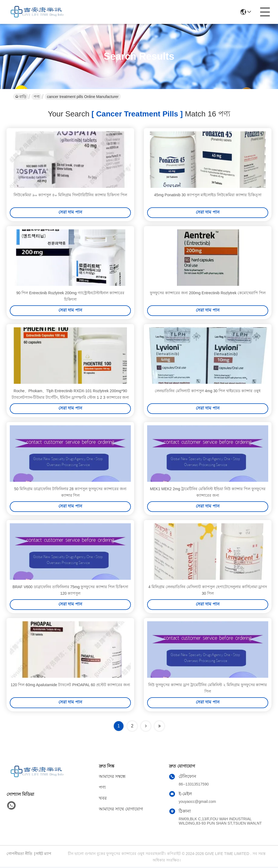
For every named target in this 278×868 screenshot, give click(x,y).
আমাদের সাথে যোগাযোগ (121, 810)
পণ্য (37, 97)
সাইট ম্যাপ (43, 855)
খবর (103, 799)
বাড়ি (21, 97)
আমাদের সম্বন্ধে (112, 778)
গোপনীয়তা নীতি (19, 855)
